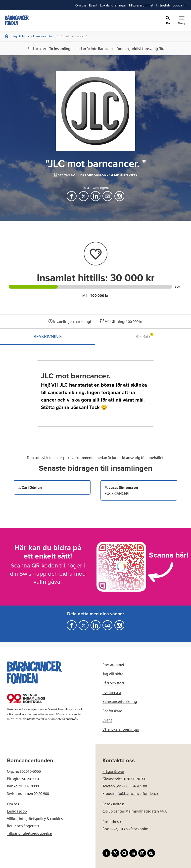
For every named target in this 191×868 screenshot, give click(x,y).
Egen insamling (43, 36)
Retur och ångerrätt (23, 826)
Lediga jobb (17, 811)
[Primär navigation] (181, 20)
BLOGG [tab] (144, 336)
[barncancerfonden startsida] (17, 20)
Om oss (13, 804)
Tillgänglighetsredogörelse (29, 833)
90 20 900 (41, 793)
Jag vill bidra (21, 36)
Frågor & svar (113, 771)
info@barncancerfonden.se (137, 793)
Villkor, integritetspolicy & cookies (35, 818)
